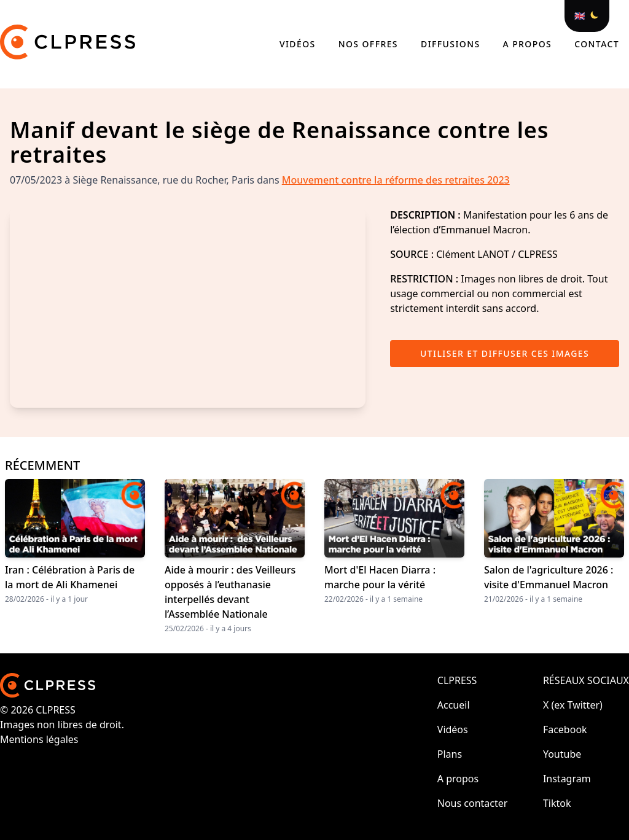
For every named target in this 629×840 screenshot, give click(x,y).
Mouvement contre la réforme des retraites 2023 (396, 180)
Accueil (454, 705)
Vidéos (299, 44)
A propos (529, 44)
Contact (597, 44)
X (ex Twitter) (573, 705)
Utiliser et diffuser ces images (505, 353)
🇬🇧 (580, 16)
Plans (450, 754)
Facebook (565, 729)
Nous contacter (473, 803)
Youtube (562, 754)
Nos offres (370, 44)
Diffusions (452, 44)
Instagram (567, 779)
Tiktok (557, 803)
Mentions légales (39, 739)
